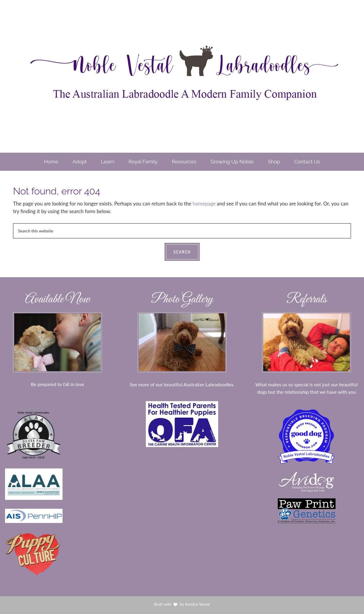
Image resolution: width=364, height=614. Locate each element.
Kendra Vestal (197, 604)
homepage (204, 204)
